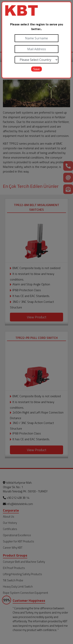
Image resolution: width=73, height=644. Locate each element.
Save (36, 69)
